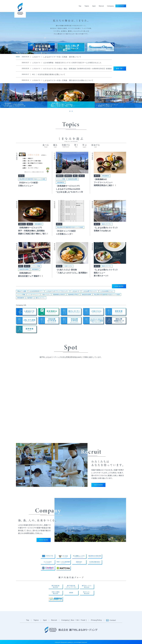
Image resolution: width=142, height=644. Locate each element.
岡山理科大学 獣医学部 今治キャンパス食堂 (32, 179)
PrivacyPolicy (96, 620)
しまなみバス (76, 291)
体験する (60, 176)
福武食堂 (30, 298)
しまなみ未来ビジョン (107, 291)
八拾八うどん (68, 266)
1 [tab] (70, 111)
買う (75, 176)
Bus (73, 620)
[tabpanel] (24, 96)
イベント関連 (61, 179)
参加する (68, 176)
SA (78, 620)
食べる (21, 176)
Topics (87, 6)
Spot (94, 6)
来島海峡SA (61, 182)
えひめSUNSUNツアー (36, 291)
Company (110, 6)
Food (83, 620)
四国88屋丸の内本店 (59, 295)
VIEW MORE (119, 286)
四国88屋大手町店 (73, 295)
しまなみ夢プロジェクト (90, 291)
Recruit (101, 6)
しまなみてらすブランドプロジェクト (57, 291)
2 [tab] (72, 111)
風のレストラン (107, 224)
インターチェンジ (33, 295)
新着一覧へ (120, 69)
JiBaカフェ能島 (22, 291)
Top (80, 6)
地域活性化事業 (73, 179)
